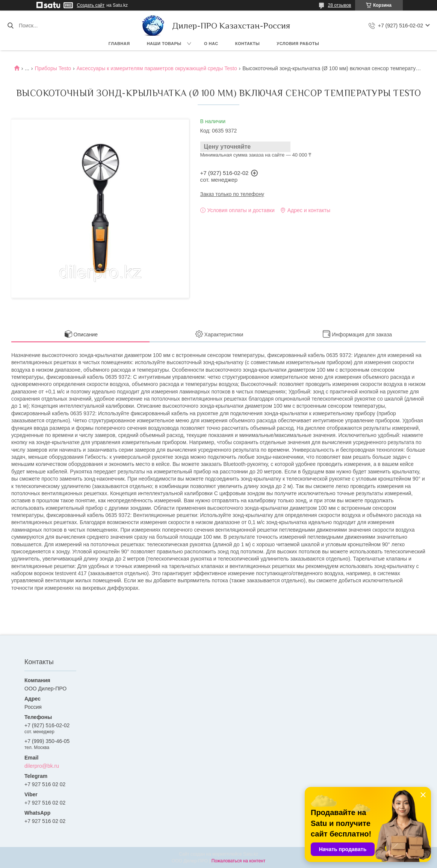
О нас (211, 44)
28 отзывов (339, 5)
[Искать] (10, 26)
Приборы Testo (53, 68)
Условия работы (298, 44)
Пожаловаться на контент (238, 861)
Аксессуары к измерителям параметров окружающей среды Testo (157, 68)
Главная (119, 44)
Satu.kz (251, 854)
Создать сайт (91, 5)
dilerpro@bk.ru (42, 766)
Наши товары (164, 44)
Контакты (248, 44)
